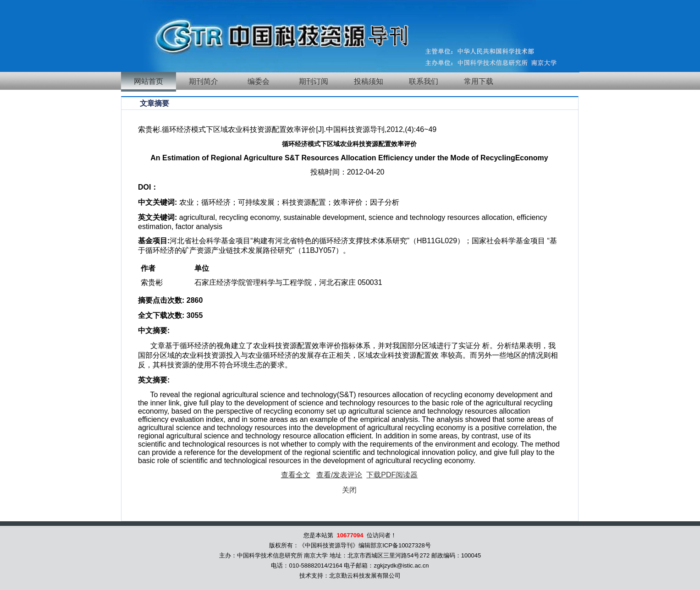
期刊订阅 (314, 81)
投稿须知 (369, 81)
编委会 (259, 81)
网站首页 (149, 81)
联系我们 (424, 81)
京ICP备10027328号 (404, 545)
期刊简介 (204, 81)
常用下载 (479, 81)
